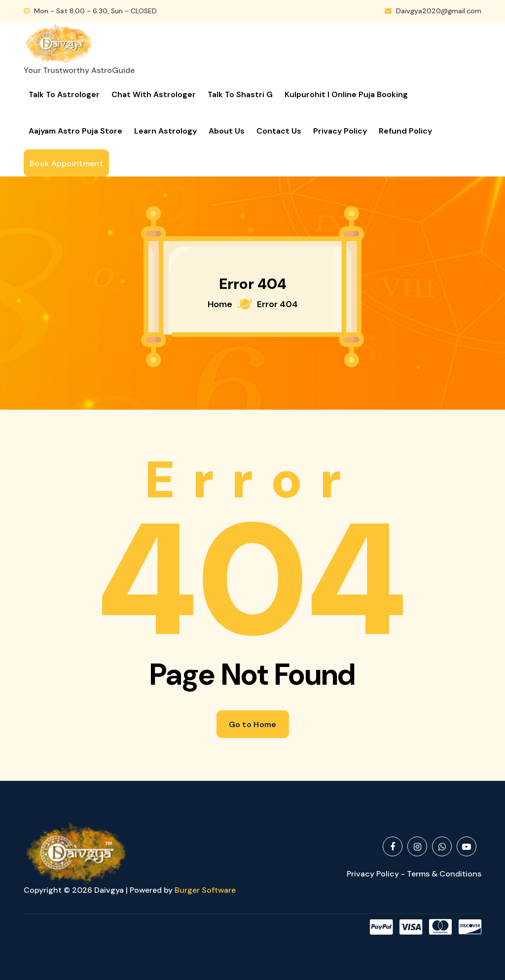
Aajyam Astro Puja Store (75, 131)
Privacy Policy (340, 131)
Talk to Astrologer (64, 94)
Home (220, 304)
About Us (227, 131)
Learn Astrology (165, 131)
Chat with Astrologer (154, 94)
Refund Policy (405, 131)
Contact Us (279, 131)
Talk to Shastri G (240, 94)
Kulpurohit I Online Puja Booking (346, 94)
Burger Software (205, 890)
